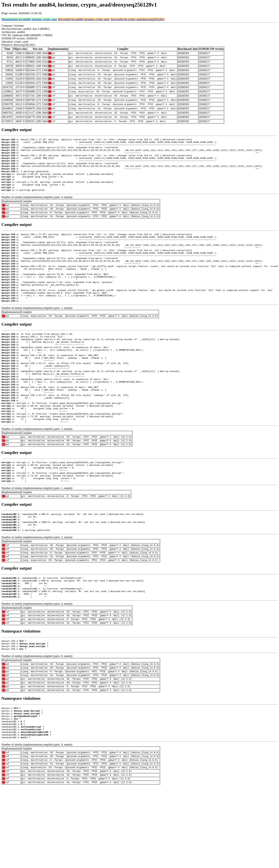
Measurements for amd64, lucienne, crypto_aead (29, 19)
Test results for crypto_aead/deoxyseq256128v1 (138, 19)
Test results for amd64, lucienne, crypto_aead (84, 19)
